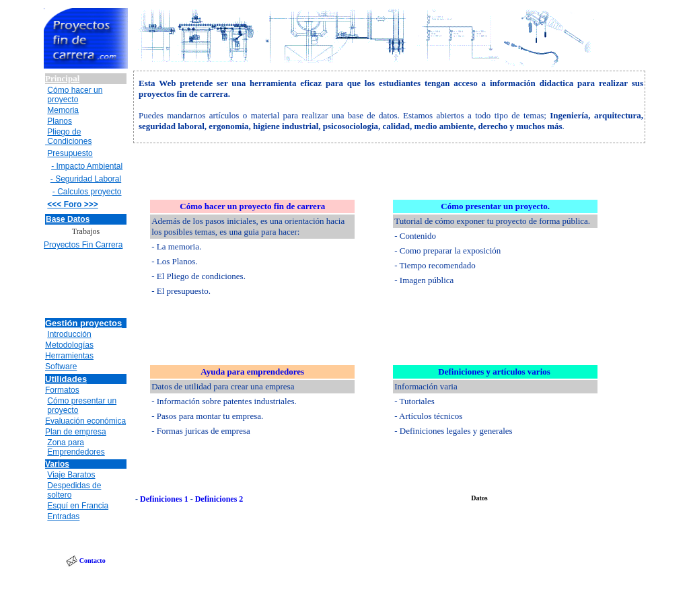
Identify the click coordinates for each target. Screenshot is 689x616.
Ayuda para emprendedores (252, 372)
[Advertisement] (86, 285)
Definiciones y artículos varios (494, 372)
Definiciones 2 (219, 499)
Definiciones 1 (164, 499)
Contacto (93, 561)
